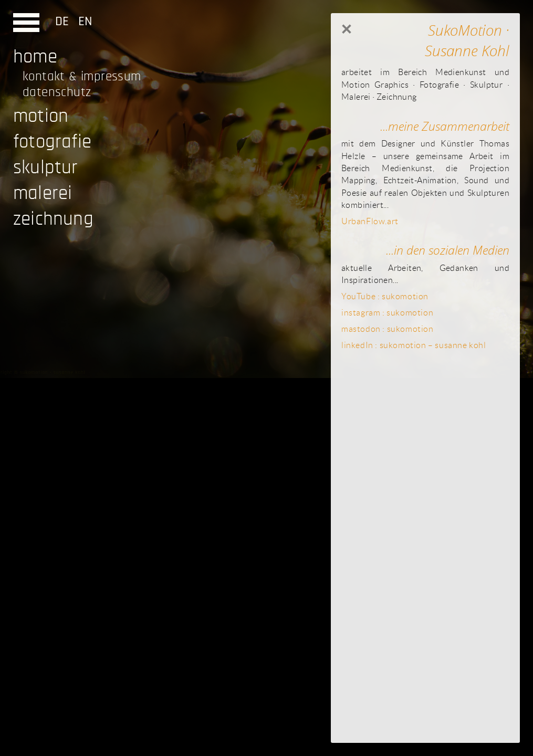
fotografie (52, 141)
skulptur (46, 167)
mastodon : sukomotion (388, 329)
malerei (43, 193)
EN (82, 22)
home (35, 56)
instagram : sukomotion (387, 312)
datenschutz (57, 92)
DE (64, 22)
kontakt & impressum (82, 76)
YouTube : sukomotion (385, 296)
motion (41, 116)
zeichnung (53, 219)
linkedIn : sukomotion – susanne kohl (414, 345)
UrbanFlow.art (370, 221)
